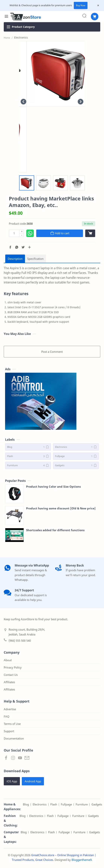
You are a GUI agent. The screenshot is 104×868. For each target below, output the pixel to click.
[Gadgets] (76, 465)
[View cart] (90, 233)
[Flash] (28, 456)
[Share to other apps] (29, 247)
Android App (33, 781)
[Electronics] (76, 447)
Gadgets (97, 804)
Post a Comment (52, 352)
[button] (10, 247)
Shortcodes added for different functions (55, 530)
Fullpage (66, 804)
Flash (54, 804)
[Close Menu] (98, 5)
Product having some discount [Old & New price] (61, 508)
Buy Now (81, 5)
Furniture (82, 804)
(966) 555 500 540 (20, 641)
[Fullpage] (76, 456)
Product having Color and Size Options (53, 487)
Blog (26, 804)
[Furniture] (28, 465)
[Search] (84, 16)
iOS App (12, 781)
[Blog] (28, 447)
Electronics (40, 804)
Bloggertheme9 (82, 860)
